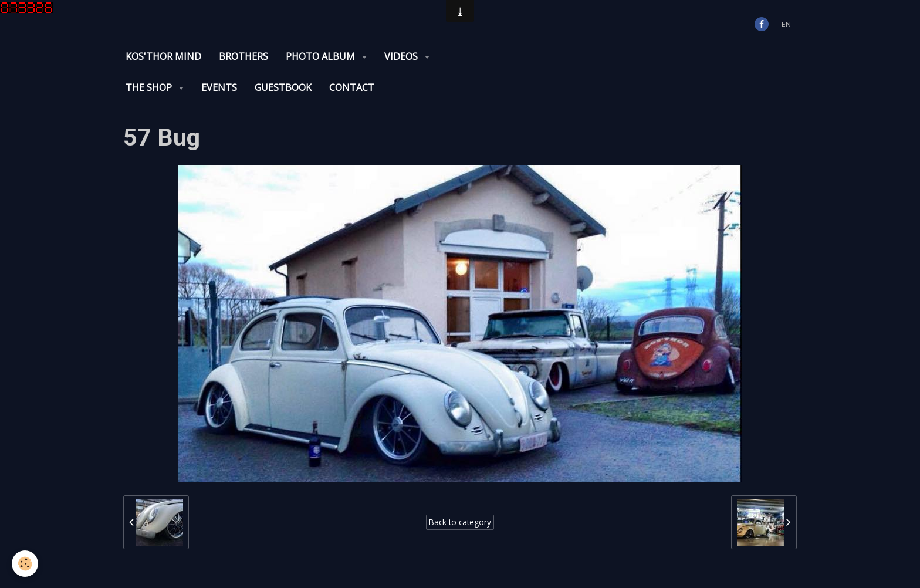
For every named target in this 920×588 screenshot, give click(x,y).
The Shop (150, 87)
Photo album (322, 56)
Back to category (460, 522)
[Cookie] (25, 564)
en (786, 24)
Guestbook (283, 87)
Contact (352, 87)
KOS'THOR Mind (163, 56)
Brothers (243, 56)
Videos (402, 56)
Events (219, 87)
